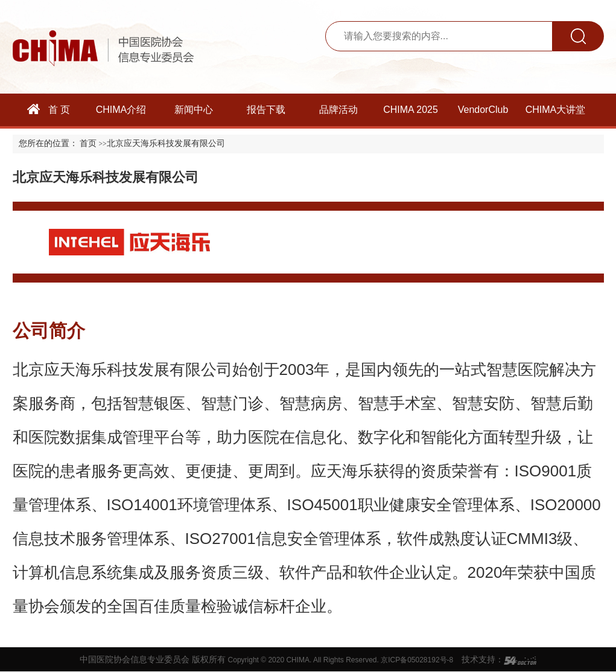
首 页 (49, 109)
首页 (88, 143)
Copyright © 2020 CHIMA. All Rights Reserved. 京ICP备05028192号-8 (341, 660)
